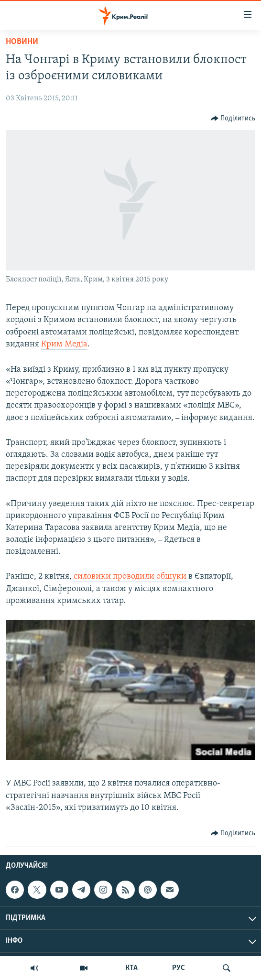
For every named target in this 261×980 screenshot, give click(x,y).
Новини (22, 42)
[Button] (233, 118)
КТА (131, 968)
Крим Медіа (64, 344)
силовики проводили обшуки (131, 576)
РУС (179, 968)
